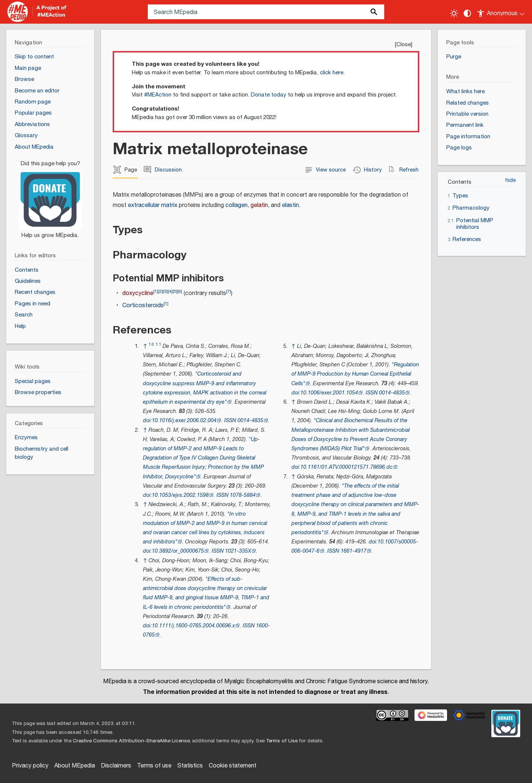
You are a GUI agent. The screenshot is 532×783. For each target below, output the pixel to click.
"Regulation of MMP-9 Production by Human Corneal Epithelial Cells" (355, 374)
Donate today (269, 95)
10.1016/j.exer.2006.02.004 (184, 421)
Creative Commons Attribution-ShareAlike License (131, 741)
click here (332, 73)
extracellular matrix (153, 205)
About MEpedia (75, 766)
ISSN (230, 421)
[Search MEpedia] (266, 12)
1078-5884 (243, 495)
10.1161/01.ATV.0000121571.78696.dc (347, 467)
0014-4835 (250, 421)
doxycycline (138, 293)
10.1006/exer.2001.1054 (329, 393)
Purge (454, 57)
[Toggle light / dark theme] (454, 13)
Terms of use (154, 766)
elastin (290, 205)
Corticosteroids (143, 306)
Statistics (190, 766)
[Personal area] (501, 12)
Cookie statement (233, 766)
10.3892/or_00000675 (178, 551)
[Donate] (50, 196)
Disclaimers (116, 766)
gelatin (259, 205)
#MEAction (158, 95)
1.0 (151, 344)
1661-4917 (354, 551)
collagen (236, 205)
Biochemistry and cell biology (42, 453)
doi (147, 421)
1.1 (158, 344)
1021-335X (238, 551)
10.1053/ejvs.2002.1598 (180, 495)
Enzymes (26, 438)
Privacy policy (30, 766)
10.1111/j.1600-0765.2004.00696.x (193, 626)
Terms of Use (282, 741)
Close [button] (404, 45)
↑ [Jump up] (145, 430)
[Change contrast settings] (467, 13)
